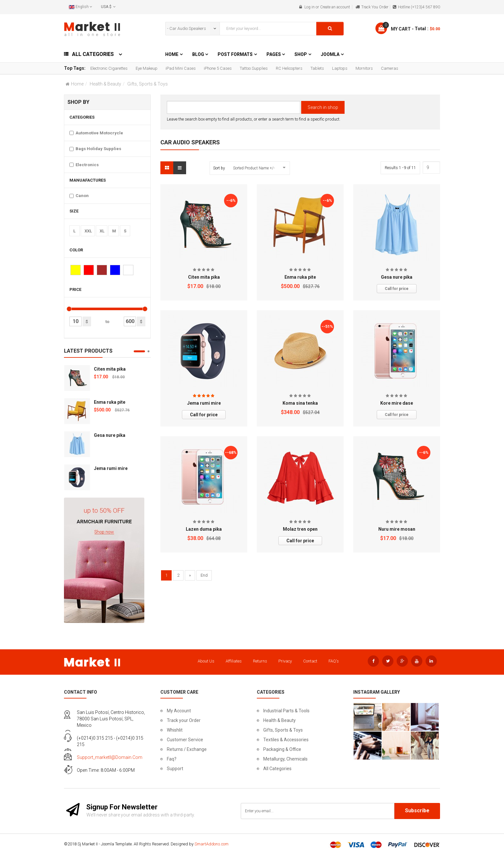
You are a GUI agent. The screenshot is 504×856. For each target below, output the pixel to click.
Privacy (285, 661)
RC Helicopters (289, 68)
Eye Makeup (147, 68)
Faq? (172, 759)
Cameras (390, 68)
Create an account (335, 7)
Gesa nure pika (110, 435)
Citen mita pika (110, 369)
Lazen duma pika (204, 529)
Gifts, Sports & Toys (283, 730)
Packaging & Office (282, 749)
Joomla (330, 54)
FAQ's (334, 661)
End (204, 575)
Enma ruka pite (110, 402)
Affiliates (234, 661)
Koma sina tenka (300, 403)
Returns (260, 661)
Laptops (340, 68)
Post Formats (235, 54)
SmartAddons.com (212, 844)
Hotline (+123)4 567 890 (419, 7)
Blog (199, 54)
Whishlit (175, 730)
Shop (301, 54)
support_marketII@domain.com (110, 757)
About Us (206, 661)
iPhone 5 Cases (218, 68)
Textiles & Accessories (286, 740)
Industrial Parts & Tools (286, 711)
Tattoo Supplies (254, 68)
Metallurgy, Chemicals (285, 759)
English (81, 7)
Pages (274, 54)
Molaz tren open (300, 529)
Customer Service (185, 740)
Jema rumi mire (111, 468)
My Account (179, 711)
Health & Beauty (105, 84)
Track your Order (184, 720)
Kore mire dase (397, 403)
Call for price (397, 289)
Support (175, 769)
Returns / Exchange (187, 749)
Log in (310, 7)
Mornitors (364, 68)
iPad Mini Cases (181, 68)
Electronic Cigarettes (109, 68)
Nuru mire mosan (397, 529)
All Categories (277, 769)
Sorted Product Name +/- (254, 168)
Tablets (317, 68)
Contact (310, 661)
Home (172, 54)
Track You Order (375, 7)
